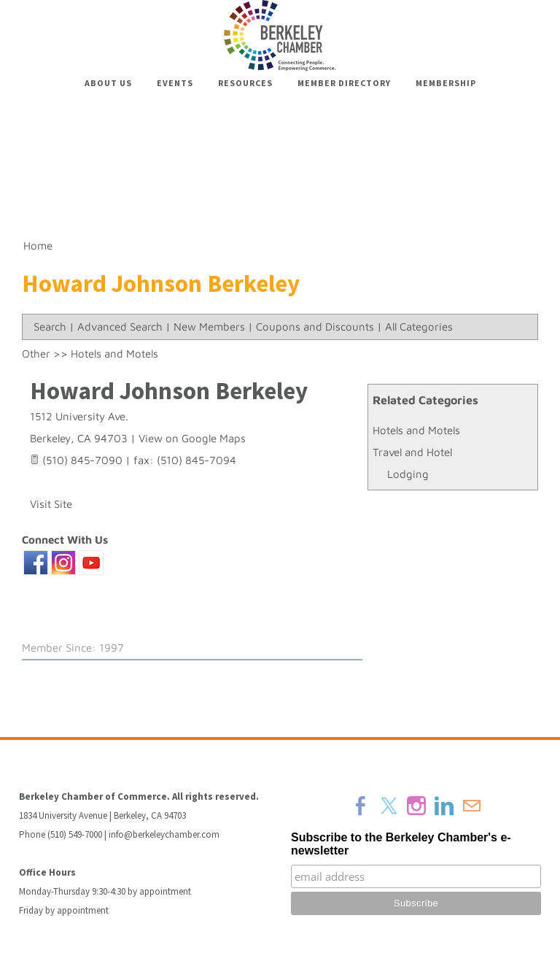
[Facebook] (361, 806)
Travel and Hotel (412, 452)
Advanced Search (120, 327)
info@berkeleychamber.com (164, 834)
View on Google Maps (192, 438)
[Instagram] (416, 806)
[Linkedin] (444, 806)
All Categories (419, 327)
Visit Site (51, 504)
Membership (446, 83)
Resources (245, 83)
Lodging (408, 474)
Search (50, 327)
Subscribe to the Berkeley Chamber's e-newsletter (401, 844)
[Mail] (472, 806)
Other (36, 354)
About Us (108, 83)
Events (175, 83)
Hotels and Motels (416, 430)
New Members (209, 327)
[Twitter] (389, 806)
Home (38, 246)
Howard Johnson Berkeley (169, 391)
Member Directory (344, 83)
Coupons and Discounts (315, 327)
